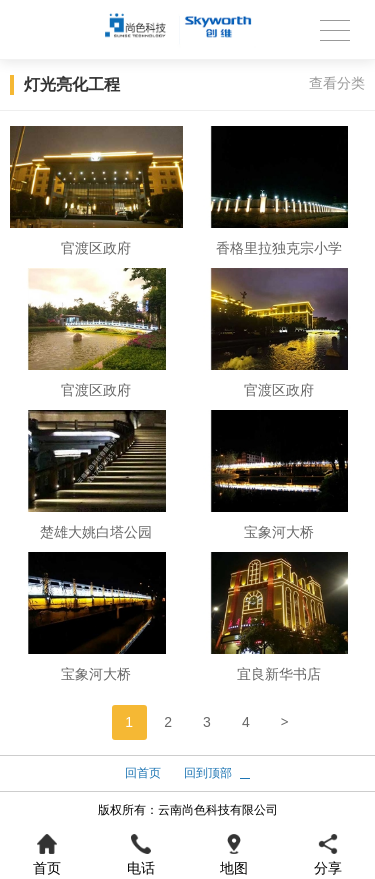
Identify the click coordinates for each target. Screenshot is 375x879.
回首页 (143, 773)
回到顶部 (208, 773)
